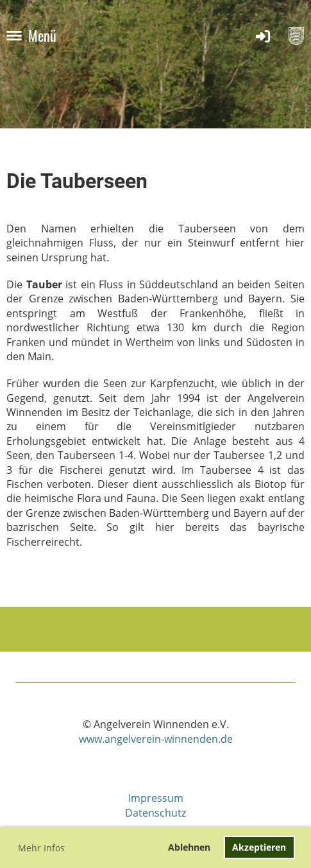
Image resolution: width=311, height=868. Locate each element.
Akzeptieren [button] (259, 847)
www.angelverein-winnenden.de (156, 739)
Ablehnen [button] (189, 847)
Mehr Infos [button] (41, 848)
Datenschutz (155, 813)
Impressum (156, 798)
